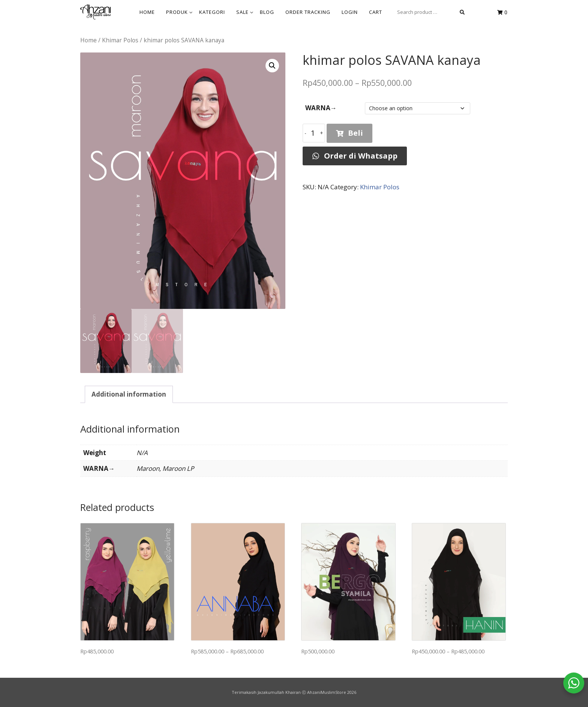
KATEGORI (212, 12)
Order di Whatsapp (355, 156)
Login (350, 12)
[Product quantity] (314, 133)
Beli (349, 133)
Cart (376, 12)
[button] (272, 66)
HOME (147, 12)
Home (88, 40)
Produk (179, 12)
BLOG (267, 12)
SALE (245, 12)
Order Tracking (308, 12)
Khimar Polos (120, 40)
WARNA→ (321, 108)
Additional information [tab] (129, 394)
